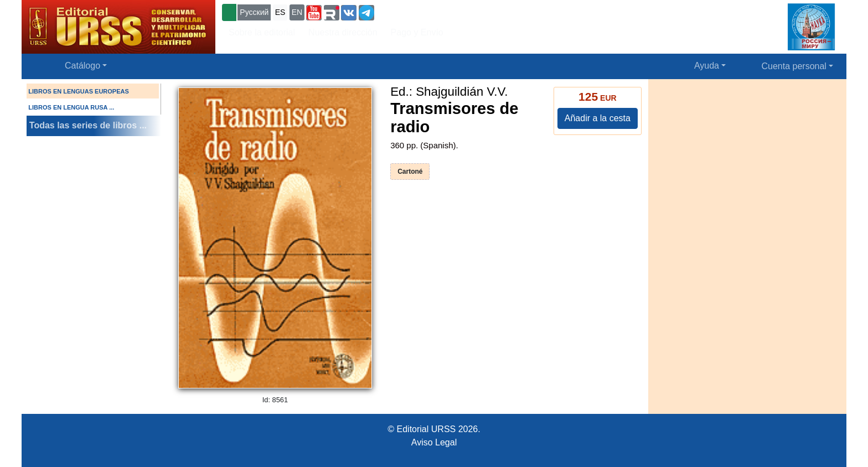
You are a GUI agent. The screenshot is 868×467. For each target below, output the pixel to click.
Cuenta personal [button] (794, 66)
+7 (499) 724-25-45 (417, 11)
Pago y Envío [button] (417, 32)
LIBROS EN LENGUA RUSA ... (71, 107)
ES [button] (280, 12)
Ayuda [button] (707, 66)
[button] (314, 13)
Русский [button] (254, 12)
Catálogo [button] (82, 66)
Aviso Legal (434, 442)
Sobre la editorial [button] (262, 32)
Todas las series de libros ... (88, 125)
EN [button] (297, 12)
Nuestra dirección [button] (343, 32)
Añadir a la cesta (598, 118)
